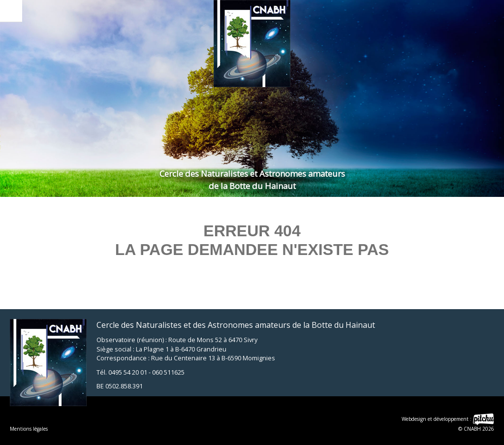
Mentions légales (29, 429)
